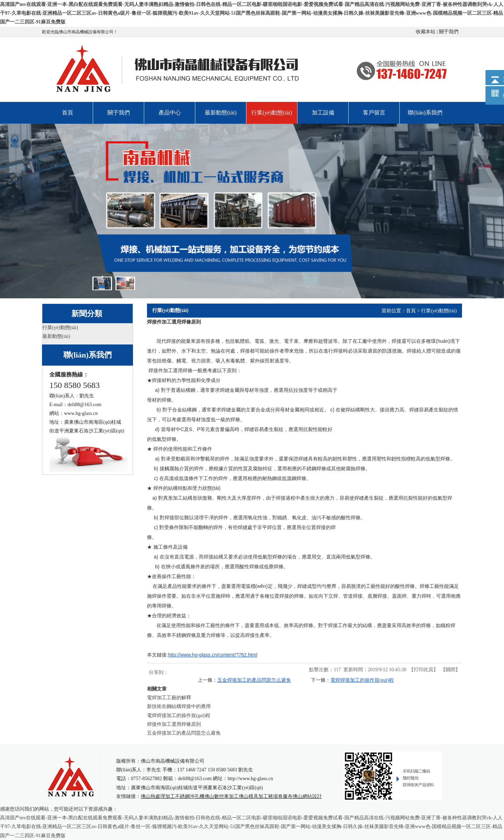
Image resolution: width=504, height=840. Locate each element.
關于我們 (449, 32)
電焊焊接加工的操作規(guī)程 (362, 680)
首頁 (411, 311)
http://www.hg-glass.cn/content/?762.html (213, 655)
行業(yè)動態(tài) (439, 311)
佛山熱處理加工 (158, 796)
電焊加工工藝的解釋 (169, 698)
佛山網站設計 (307, 796)
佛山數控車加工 (222, 796)
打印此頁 (423, 670)
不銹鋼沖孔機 (190, 796)
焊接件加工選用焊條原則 (174, 724)
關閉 (450, 670)
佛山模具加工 (253, 796)
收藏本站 (426, 32)
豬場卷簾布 (280, 796)
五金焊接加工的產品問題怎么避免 (254, 680)
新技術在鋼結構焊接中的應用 (179, 706)
